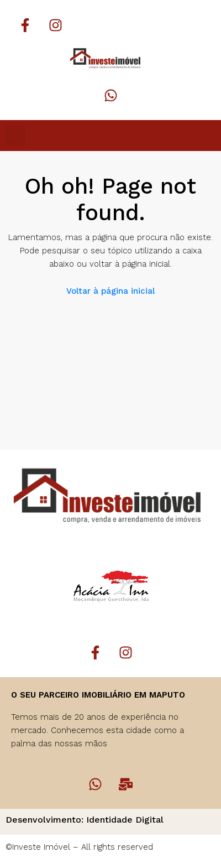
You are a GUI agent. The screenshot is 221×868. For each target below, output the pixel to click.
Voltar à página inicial (110, 291)
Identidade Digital (125, 820)
